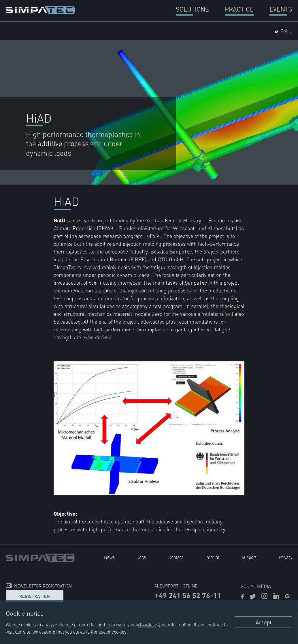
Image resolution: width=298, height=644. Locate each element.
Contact (176, 557)
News (109, 557)
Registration (35, 596)
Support (249, 557)
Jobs (142, 557)
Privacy (286, 557)
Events (281, 9)
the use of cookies (109, 632)
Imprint (212, 557)
